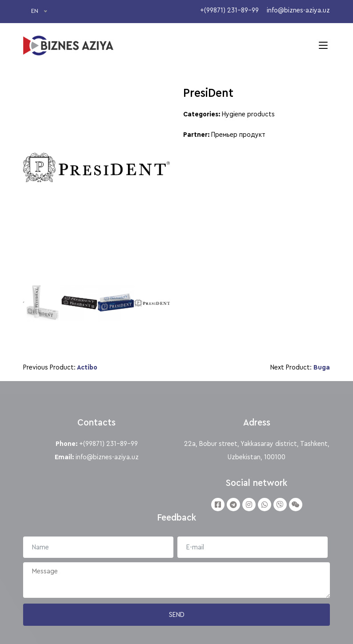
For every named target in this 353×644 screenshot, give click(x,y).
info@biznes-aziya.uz (107, 457)
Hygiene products (248, 114)
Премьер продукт (238, 135)
